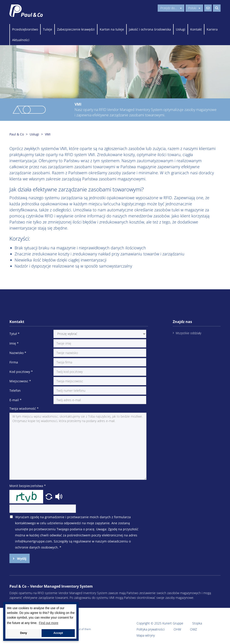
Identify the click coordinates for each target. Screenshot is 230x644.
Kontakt (196, 29)
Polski (194, 8)
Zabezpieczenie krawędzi (76, 29)
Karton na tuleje (112, 29)
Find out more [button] (49, 623)
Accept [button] (58, 633)
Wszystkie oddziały (188, 333)
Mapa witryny (146, 635)
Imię (14, 343)
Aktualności (21, 40)
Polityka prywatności (151, 629)
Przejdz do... (171, 8)
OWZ (194, 629)
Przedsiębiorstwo (25, 29)
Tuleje (48, 29)
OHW (177, 629)
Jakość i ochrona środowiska (150, 29)
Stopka (197, 623)
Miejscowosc (20, 381)
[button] (49, 496)
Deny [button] (24, 633)
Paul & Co (17, 134)
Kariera (212, 29)
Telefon (15, 391)
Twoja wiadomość (24, 408)
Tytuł (14, 334)
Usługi (181, 29)
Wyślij (21, 559)
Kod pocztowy (21, 372)
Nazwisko (18, 353)
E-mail (15, 400)
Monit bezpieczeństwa (28, 486)
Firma (14, 362)
